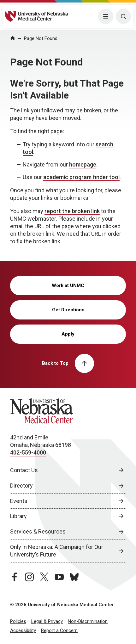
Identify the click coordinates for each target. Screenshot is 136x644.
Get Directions (68, 310)
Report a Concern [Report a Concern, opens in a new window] (59, 630)
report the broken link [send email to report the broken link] (72, 211)
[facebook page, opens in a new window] (15, 577)
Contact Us (24, 470)
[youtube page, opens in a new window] (59, 577)
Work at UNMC (68, 285)
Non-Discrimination (88, 621)
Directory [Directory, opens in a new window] (21, 486)
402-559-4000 (28, 452)
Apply (68, 334)
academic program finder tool (81, 177)
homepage (83, 164)
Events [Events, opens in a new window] (19, 501)
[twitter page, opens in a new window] (44, 577)
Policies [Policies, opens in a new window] (18, 621)
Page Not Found (41, 38)
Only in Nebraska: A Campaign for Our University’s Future (57, 551)
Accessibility (23, 630)
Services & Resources (38, 531)
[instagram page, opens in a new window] (29, 577)
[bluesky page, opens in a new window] (74, 577)
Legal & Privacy (47, 621)
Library (18, 516)
